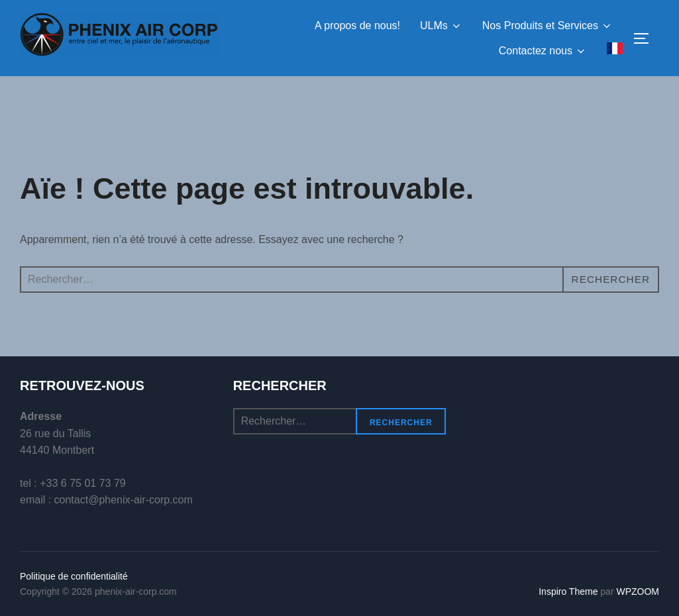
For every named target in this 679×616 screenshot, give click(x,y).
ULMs (441, 26)
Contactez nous (543, 51)
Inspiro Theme (568, 591)
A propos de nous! (357, 26)
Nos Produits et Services (548, 26)
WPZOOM (638, 591)
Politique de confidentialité (74, 576)
